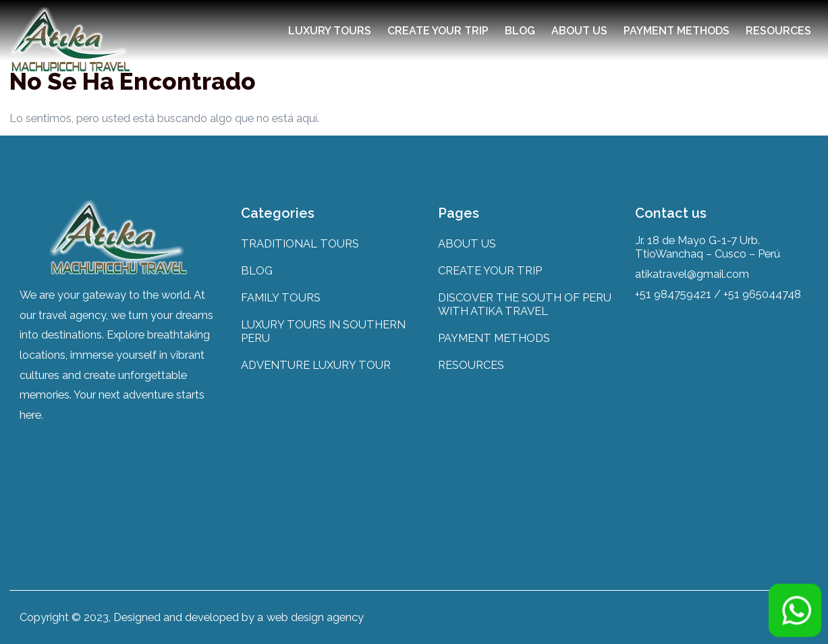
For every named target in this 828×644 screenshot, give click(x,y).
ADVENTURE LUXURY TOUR (316, 365)
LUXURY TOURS (330, 31)
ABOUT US (579, 31)
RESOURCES (778, 31)
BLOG (520, 31)
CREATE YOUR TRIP (438, 31)
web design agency (315, 617)
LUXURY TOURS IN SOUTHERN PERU (323, 331)
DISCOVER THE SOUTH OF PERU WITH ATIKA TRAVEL (525, 304)
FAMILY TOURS (281, 297)
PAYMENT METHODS (677, 31)
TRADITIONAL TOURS (300, 243)
